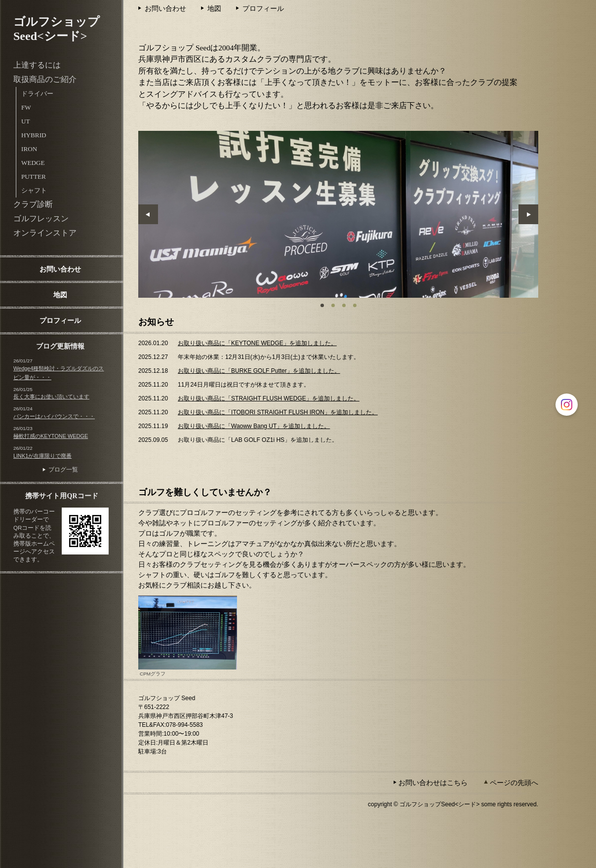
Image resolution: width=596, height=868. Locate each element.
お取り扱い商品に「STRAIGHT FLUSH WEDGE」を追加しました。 (269, 398)
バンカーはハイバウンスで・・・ (54, 416)
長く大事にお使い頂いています (51, 396)
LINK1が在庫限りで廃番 (42, 456)
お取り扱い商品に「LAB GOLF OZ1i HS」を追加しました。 (258, 440)
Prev (148, 214)
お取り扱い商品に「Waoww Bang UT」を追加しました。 (254, 426)
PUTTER (34, 177)
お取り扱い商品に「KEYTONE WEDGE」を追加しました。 (257, 343)
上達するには (37, 65)
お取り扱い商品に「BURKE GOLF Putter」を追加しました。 (259, 371)
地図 (60, 295)
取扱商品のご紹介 (45, 79)
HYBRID (34, 135)
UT (26, 121)
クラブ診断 (33, 204)
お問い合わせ (60, 269)
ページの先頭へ (514, 783)
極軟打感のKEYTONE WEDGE (51, 436)
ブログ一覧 (63, 470)
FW (26, 107)
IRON (29, 149)
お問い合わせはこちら (433, 783)
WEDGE (33, 163)
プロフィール (60, 320)
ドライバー (37, 94)
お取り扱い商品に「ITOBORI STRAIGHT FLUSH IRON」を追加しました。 (278, 412)
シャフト (34, 190)
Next (528, 214)
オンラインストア (45, 233)
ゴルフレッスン (41, 218)
